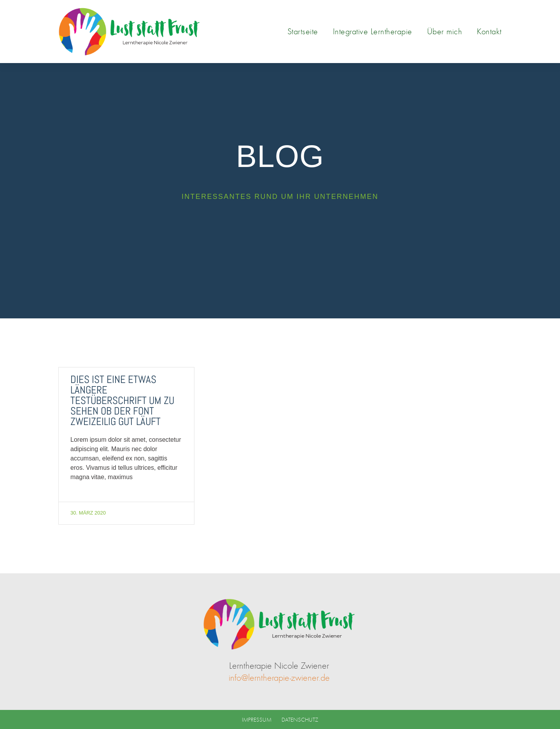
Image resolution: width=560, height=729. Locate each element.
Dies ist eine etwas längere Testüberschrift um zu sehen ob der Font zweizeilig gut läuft (122, 401)
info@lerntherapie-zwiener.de (279, 677)
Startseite (303, 31)
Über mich (445, 31)
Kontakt (489, 31)
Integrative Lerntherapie (373, 31)
